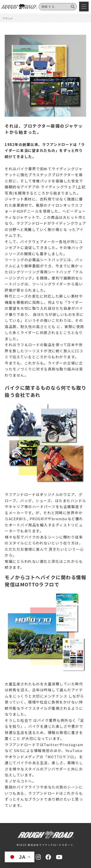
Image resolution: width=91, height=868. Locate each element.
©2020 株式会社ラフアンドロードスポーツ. (45, 845)
